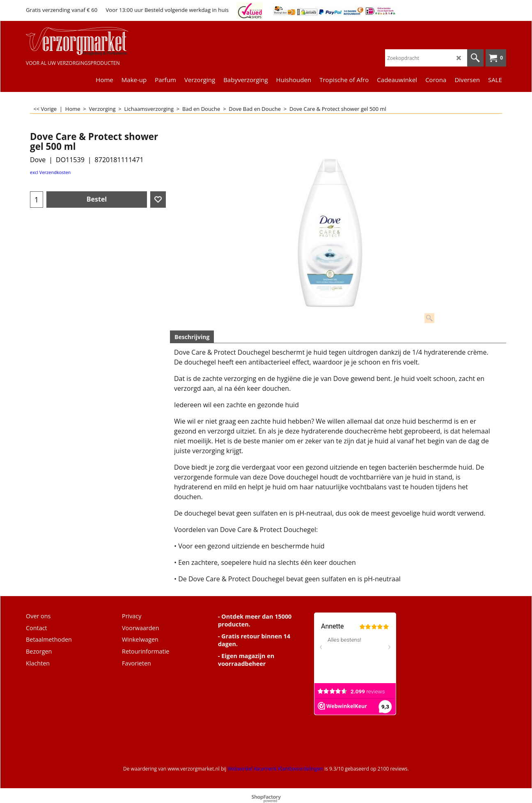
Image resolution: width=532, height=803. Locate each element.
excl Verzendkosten (50, 172)
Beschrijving (192, 337)
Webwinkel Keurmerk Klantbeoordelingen (275, 769)
